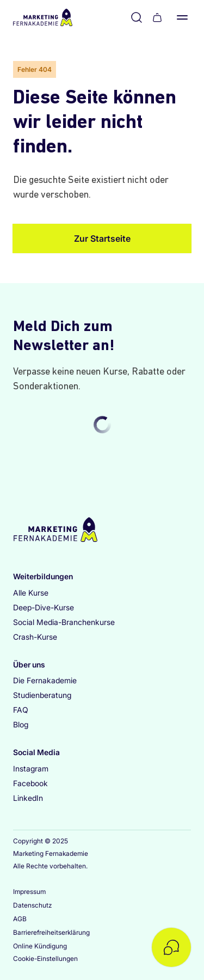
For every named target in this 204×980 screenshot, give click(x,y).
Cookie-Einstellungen (45, 958)
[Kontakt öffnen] (171, 947)
